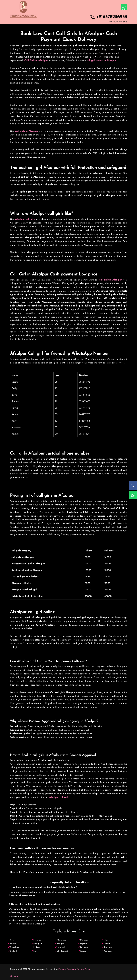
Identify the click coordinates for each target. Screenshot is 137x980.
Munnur (37, 940)
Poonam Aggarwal (67, 969)
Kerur (13, 940)
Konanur (108, 951)
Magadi (84, 940)
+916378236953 (112, 17)
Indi (35, 951)
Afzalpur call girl (59, 797)
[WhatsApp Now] (133, 495)
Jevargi (84, 951)
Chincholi (14, 947)
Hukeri (37, 947)
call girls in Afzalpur (27, 131)
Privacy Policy (83, 969)
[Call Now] (133, 485)
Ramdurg (108, 947)
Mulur (106, 940)
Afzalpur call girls (25, 219)
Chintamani (62, 951)
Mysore (84, 944)
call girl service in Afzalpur (101, 61)
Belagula (38, 944)
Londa (107, 944)
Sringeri (61, 944)
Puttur (13, 944)
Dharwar (84, 947)
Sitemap (14, 976)
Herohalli (61, 947)
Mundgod (61, 940)
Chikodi (14, 951)
